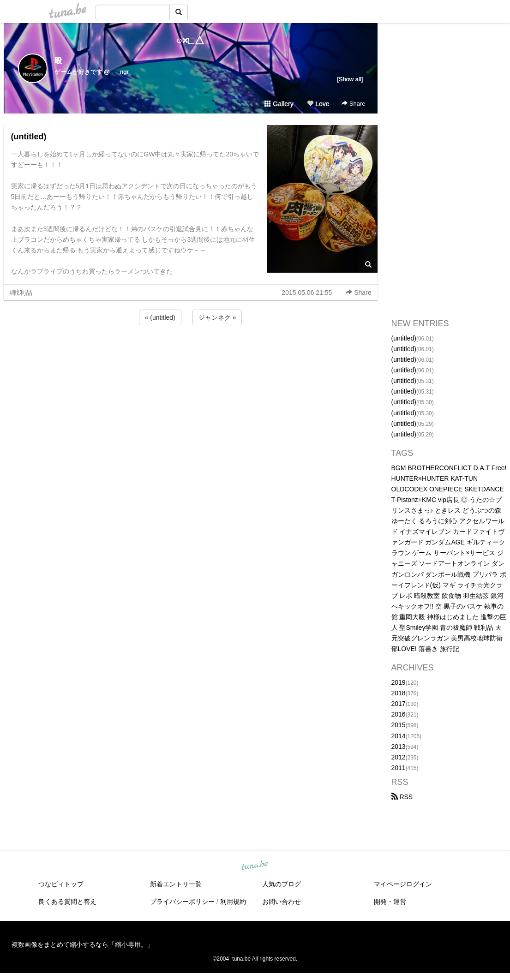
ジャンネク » (217, 317)
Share (353, 104)
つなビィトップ (61, 884)
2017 (399, 704)
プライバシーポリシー (182, 902)
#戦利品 (21, 293)
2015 (399, 725)
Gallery (279, 104)
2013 (399, 747)
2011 (399, 768)
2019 (399, 682)
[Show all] (350, 79)
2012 (399, 757)
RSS (402, 797)
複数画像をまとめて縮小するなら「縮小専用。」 (83, 944)
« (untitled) (160, 317)
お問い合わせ (282, 902)
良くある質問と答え (67, 902)
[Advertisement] (191, 352)
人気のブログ (282, 884)
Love (318, 104)
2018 (399, 693)
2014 (399, 736)
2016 (399, 714)
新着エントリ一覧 (176, 884)
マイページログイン (403, 884)
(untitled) (29, 137)
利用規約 (233, 902)
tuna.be (255, 866)
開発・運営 (390, 902)
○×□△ (190, 40)
